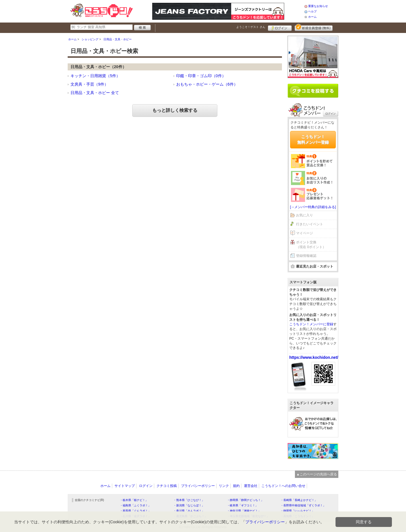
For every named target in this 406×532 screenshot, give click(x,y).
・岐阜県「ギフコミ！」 (242, 505)
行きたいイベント (310, 224)
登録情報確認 (306, 256)
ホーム (312, 17)
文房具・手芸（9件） (89, 84)
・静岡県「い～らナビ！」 (297, 511)
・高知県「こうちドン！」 (297, 516)
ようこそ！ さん (251, 27)
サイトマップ (125, 486)
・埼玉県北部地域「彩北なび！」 (248, 516)
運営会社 (251, 486)
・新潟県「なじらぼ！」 (189, 505)
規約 (236, 486)
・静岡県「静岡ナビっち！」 (245, 500)
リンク (224, 486)
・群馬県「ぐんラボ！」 (135, 511)
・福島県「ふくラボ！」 (135, 505)
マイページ (304, 233)
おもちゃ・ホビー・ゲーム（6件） (207, 84)
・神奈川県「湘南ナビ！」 (244, 511)
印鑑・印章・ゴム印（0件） (201, 76)
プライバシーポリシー (198, 486)
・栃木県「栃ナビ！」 (134, 500)
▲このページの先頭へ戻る (317, 474)
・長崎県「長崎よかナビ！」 (299, 500)
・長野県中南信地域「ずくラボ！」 (303, 505)
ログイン (280, 27)
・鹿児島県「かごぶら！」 (190, 516)
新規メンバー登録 (314, 27)
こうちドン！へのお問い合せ (283, 486)
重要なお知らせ (318, 6)
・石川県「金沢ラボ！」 (135, 516)
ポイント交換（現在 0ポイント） (311, 245)
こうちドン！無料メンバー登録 (313, 139)
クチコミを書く (313, 91)
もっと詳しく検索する (175, 110)
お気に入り (304, 215)
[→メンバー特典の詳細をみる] (313, 207)
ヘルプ (312, 11)
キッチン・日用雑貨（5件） (95, 76)
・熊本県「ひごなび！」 (189, 500)
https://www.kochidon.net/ (314, 357)
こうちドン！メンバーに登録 (311, 324)
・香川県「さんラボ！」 (189, 511)
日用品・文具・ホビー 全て (95, 93)
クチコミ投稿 (167, 486)
